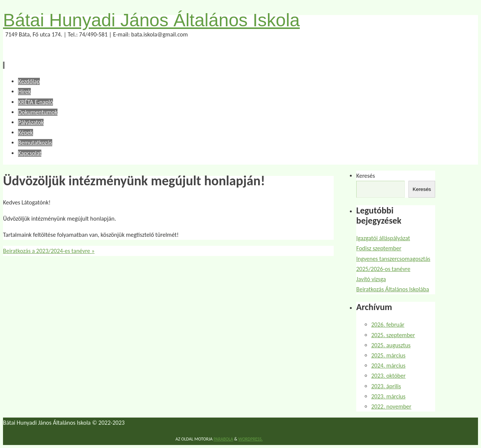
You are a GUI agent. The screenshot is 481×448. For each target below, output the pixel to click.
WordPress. (250, 439)
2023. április (386, 386)
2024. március (388, 366)
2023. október (388, 376)
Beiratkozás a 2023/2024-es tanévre (49, 251)
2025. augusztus (391, 345)
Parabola (223, 439)
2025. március (388, 355)
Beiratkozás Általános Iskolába (393, 289)
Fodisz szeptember (379, 248)
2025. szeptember (393, 335)
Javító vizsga (371, 279)
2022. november (391, 406)
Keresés (366, 176)
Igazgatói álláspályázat (383, 238)
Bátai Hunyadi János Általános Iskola (151, 20)
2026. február (388, 325)
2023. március (388, 396)
